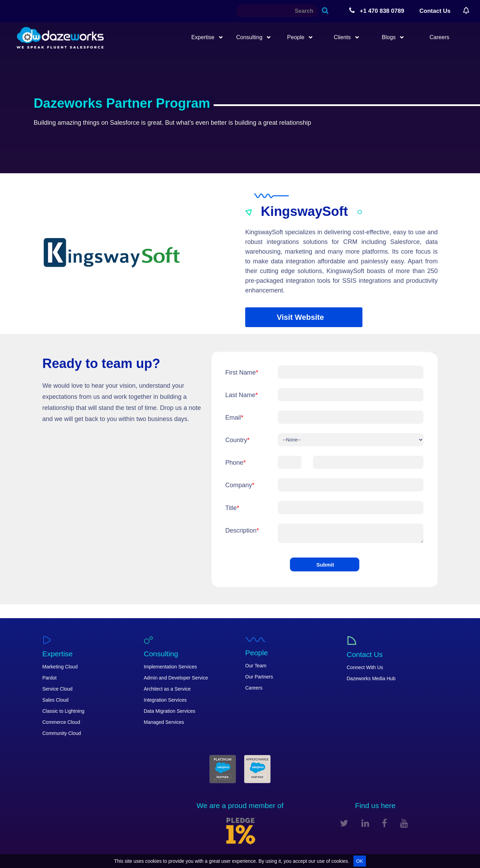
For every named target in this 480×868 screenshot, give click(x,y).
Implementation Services (170, 667)
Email (234, 418)
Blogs (393, 37)
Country (238, 440)
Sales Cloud (55, 700)
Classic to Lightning (63, 711)
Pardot (49, 678)
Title (232, 508)
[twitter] (344, 823)
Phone (236, 463)
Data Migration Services (170, 711)
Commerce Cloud (61, 722)
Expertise (207, 37)
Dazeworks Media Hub (371, 678)
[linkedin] (365, 823)
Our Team (256, 666)
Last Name (242, 395)
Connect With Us (365, 667)
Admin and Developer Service (176, 678)
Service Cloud (57, 689)
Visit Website (300, 317)
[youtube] (404, 823)
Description (242, 531)
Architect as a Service (167, 689)
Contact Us (435, 11)
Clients (346, 37)
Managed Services (164, 722)
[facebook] (384, 823)
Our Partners (259, 677)
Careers (440, 37)
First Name (242, 372)
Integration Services (165, 700)
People (300, 37)
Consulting (254, 37)
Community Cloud (62, 733)
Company (240, 485)
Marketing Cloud (60, 667)
